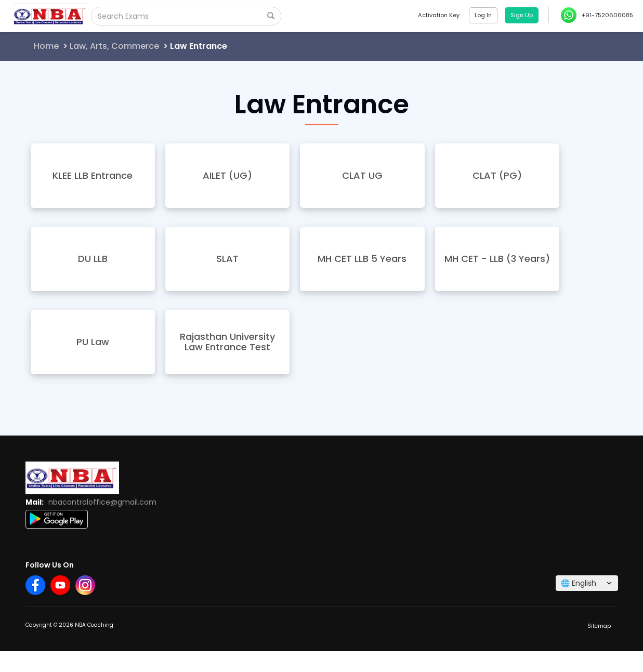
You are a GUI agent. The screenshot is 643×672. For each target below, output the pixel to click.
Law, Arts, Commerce (114, 46)
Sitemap (599, 626)
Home (46, 46)
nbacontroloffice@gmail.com (102, 502)
